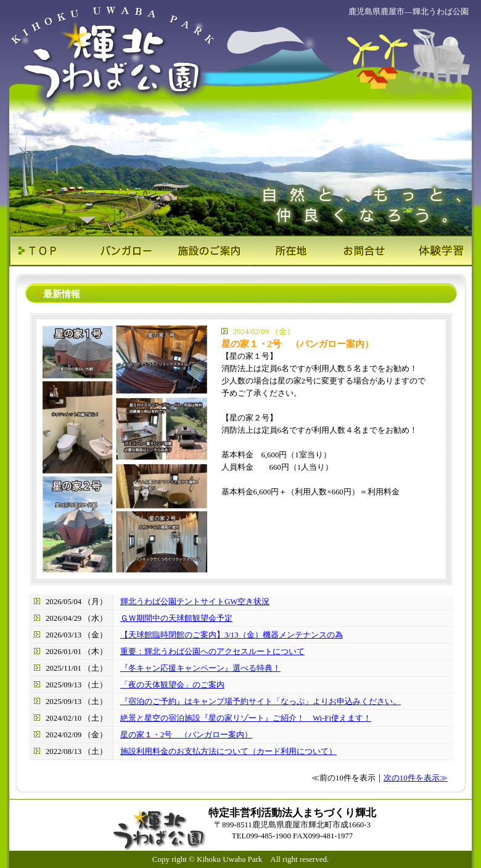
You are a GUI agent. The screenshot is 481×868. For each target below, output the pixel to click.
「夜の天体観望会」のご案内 (172, 685)
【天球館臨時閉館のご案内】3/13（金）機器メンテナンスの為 (232, 635)
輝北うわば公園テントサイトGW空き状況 (195, 602)
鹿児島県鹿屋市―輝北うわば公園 (409, 11)
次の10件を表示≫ (416, 778)
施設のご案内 (202, 251)
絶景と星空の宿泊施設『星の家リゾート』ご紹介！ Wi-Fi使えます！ (246, 718)
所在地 (279, 251)
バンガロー (125, 251)
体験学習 (433, 251)
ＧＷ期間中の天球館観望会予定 (176, 618)
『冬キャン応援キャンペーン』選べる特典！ (200, 668)
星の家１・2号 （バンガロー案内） (186, 735)
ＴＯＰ (48, 251)
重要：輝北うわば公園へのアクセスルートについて (212, 652)
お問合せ (356, 251)
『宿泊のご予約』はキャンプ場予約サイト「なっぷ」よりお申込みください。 (261, 702)
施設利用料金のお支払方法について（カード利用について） (228, 751)
